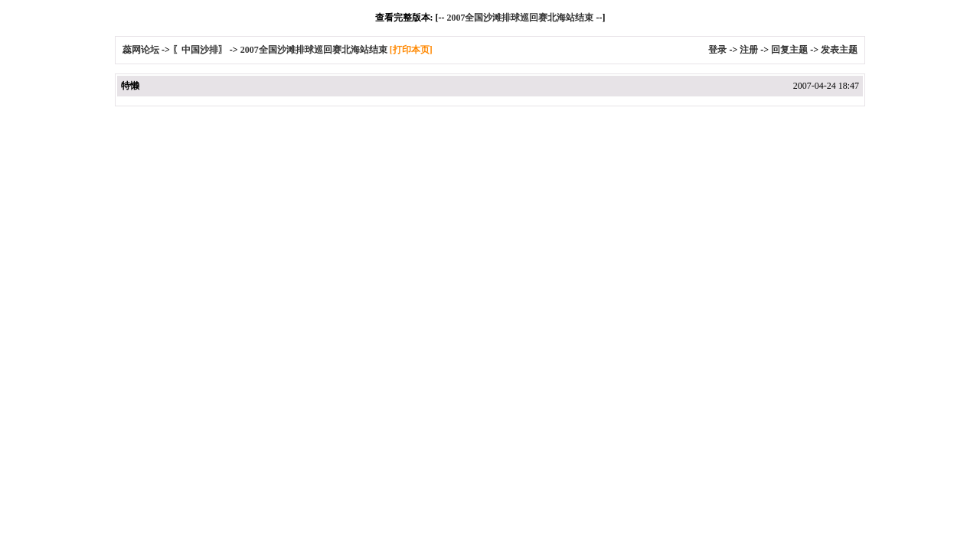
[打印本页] (411, 50)
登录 (717, 50)
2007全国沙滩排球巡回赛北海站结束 (520, 18)
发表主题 (839, 50)
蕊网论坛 (141, 50)
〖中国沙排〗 (200, 50)
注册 (749, 50)
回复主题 (789, 50)
